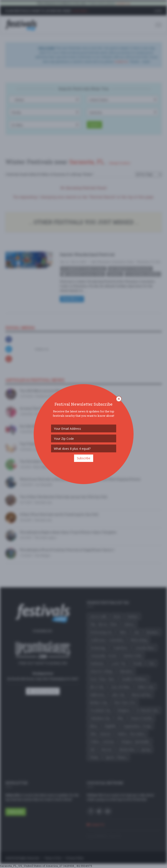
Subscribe (84, 458)
